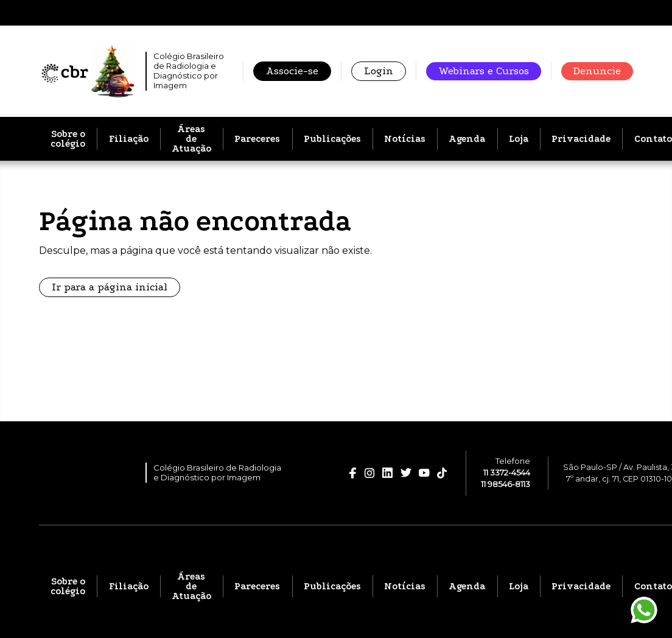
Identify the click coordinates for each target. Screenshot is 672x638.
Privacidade (581, 139)
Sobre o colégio (68, 139)
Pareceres (257, 139)
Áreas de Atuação (191, 139)
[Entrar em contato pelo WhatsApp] (644, 610)
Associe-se (292, 71)
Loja (519, 139)
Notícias (405, 139)
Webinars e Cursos (484, 71)
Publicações (332, 139)
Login (379, 71)
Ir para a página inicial (110, 287)
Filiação (129, 139)
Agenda (467, 139)
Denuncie (597, 71)
